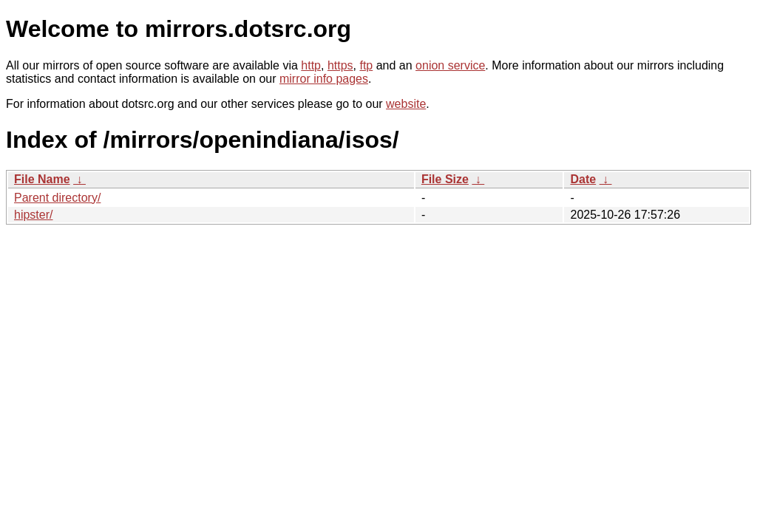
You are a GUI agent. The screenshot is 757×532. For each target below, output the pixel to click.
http (311, 65)
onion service (450, 65)
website (406, 104)
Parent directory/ (57, 198)
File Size (445, 179)
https (340, 65)
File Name (42, 179)
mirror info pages (324, 79)
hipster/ (33, 215)
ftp (366, 65)
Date (583, 179)
